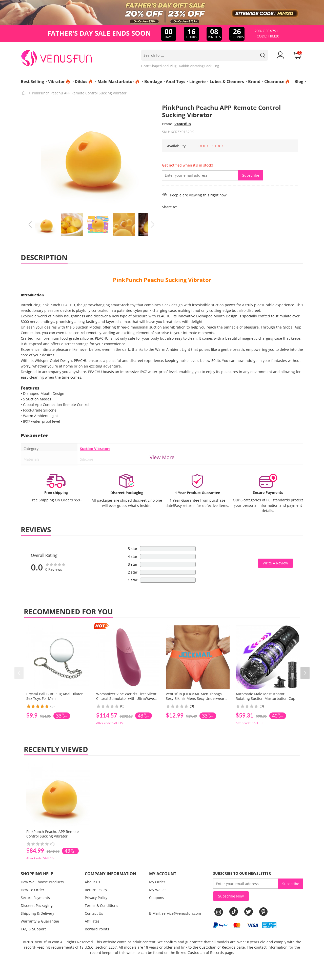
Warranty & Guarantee (40, 921)
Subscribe (251, 175)
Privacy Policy (96, 898)
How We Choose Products (42, 882)
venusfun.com (47, 942)
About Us (93, 882)
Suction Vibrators (95, 449)
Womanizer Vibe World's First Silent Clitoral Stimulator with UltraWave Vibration (126, 698)
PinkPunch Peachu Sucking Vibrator (162, 280)
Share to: (170, 207)
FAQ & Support (33, 929)
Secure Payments (35, 898)
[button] (305, 673)
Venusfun (183, 124)
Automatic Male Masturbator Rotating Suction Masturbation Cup (266, 696)
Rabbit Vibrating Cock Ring (199, 66)
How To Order (33, 890)
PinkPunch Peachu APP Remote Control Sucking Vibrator (53, 834)
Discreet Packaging (37, 905)
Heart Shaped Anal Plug (159, 66)
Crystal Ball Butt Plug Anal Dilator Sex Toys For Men (55, 696)
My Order (157, 882)
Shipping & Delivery (37, 913)
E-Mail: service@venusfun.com (175, 913)
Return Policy (96, 890)
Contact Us (94, 913)
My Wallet (157, 890)
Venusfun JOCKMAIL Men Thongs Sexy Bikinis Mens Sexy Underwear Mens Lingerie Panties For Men (195, 698)
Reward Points (97, 929)
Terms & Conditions (102, 905)
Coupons (157, 898)
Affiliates (92, 921)
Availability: (177, 146)
